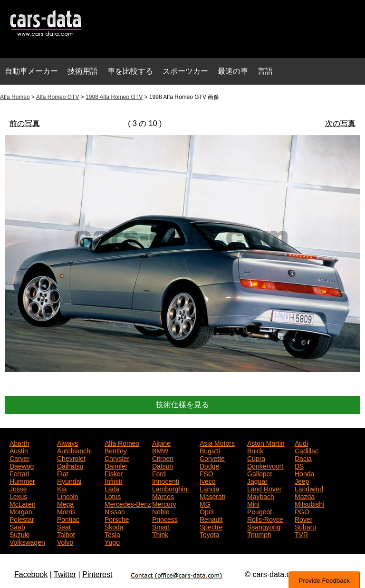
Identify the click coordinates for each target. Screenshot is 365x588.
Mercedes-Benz (128, 503)
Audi (301, 442)
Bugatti (210, 450)
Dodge (209, 465)
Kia (62, 488)
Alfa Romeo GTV (58, 97)
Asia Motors (217, 442)
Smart (161, 526)
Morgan (21, 511)
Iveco (207, 480)
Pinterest (97, 574)
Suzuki (19, 534)
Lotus (113, 496)
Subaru (305, 526)
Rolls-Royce (265, 519)
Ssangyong (264, 526)
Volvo (65, 541)
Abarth (19, 442)
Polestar (22, 519)
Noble (161, 511)
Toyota (209, 534)
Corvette (212, 458)
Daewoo (22, 465)
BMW (160, 450)
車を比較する (130, 71)
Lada (112, 488)
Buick (255, 450)
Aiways (67, 442)
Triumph (259, 534)
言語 (265, 71)
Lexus (18, 496)
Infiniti (113, 480)
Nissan (115, 511)
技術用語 (83, 71)
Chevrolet (71, 458)
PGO (302, 511)
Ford (159, 473)
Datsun (163, 465)
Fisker (114, 473)
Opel (207, 511)
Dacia (303, 458)
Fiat (62, 473)
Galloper (260, 473)
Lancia (209, 488)
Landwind (309, 488)
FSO (207, 473)
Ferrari (19, 473)
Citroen (163, 458)
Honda (304, 473)
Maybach (261, 496)
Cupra (256, 458)
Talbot (66, 534)
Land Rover (264, 488)
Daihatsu (70, 465)
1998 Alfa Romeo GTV (114, 97)
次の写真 (340, 123)
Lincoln (67, 496)
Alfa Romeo (15, 97)
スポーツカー (185, 71)
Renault (211, 519)
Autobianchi (74, 450)
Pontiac (68, 519)
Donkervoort (265, 465)
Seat (64, 526)
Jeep (302, 480)
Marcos (163, 496)
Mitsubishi (309, 503)
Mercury (164, 503)
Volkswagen (27, 541)
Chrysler (117, 458)
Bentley (116, 450)
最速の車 (233, 71)
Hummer (22, 480)
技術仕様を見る (182, 405)
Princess (165, 519)
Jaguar (257, 480)
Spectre (211, 526)
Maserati (212, 496)
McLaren (22, 503)
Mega (65, 503)
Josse (18, 488)
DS (299, 465)
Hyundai (69, 480)
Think (160, 534)
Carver (19, 458)
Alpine (161, 442)
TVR (301, 534)
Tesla (112, 534)
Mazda (305, 496)
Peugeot (259, 511)
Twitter (65, 574)
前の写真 (25, 123)
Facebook (31, 574)
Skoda (114, 526)
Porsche (117, 519)
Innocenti (166, 480)
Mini (253, 503)
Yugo (112, 541)
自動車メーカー (31, 71)
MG (205, 503)
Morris (66, 511)
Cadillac (307, 450)
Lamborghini (170, 488)
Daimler (116, 465)
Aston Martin (266, 442)
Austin (19, 450)
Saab (17, 526)
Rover (303, 519)
